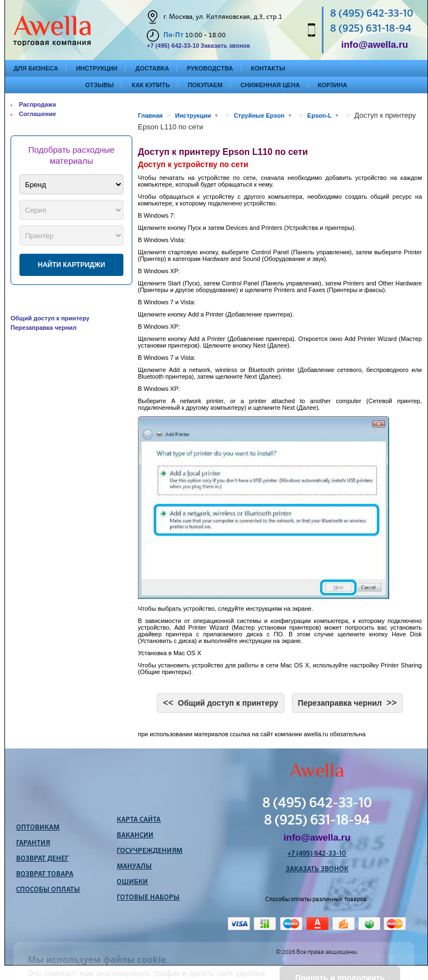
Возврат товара (45, 875)
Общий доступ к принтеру (50, 318)
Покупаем (205, 85)
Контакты (268, 68)
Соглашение (38, 114)
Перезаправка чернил (44, 328)
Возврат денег (42, 859)
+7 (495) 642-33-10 (173, 46)
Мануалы (134, 867)
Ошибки (132, 882)
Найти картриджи (71, 265)
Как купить (151, 85)
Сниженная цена (270, 85)
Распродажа (38, 104)
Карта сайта (139, 820)
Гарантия (33, 843)
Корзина (333, 85)
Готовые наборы (148, 898)
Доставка (153, 68)
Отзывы (99, 85)
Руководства (210, 68)
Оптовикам (38, 828)
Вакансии (135, 836)
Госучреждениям (150, 851)
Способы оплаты (48, 890)
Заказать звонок (225, 46)
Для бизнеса (36, 68)
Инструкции (97, 68)
